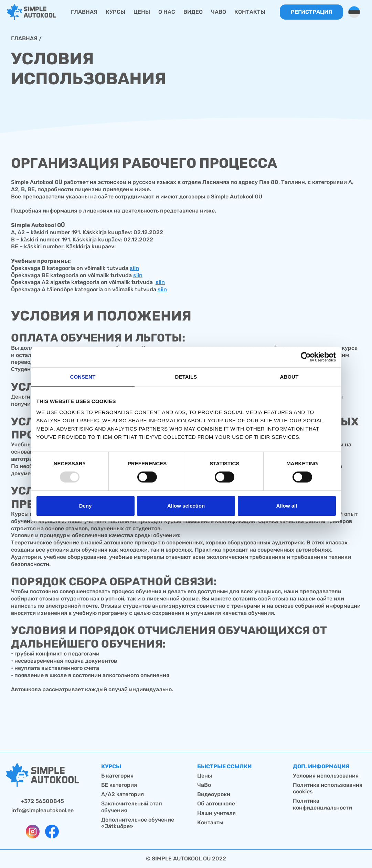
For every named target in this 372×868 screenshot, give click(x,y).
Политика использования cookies (328, 788)
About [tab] (289, 377)
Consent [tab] (83, 377)
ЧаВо (204, 785)
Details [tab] (186, 377)
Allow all (287, 506)
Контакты (210, 822)
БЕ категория (119, 785)
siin (134, 268)
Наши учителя (216, 813)
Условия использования (326, 776)
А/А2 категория (123, 794)
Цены (205, 776)
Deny (86, 506)
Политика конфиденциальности (322, 804)
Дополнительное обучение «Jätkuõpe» (138, 823)
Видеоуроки (214, 794)
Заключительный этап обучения (132, 807)
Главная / (26, 38)
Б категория (117, 776)
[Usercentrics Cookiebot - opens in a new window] (306, 357)
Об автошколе (216, 804)
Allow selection (186, 506)
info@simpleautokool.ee (42, 810)
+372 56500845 (42, 801)
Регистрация (311, 12)
